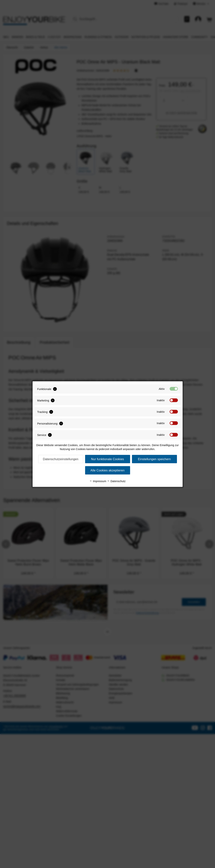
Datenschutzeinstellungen (61, 459)
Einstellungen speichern (154, 459)
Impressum (98, 481)
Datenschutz (116, 481)
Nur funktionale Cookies (108, 459)
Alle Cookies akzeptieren (107, 470)
